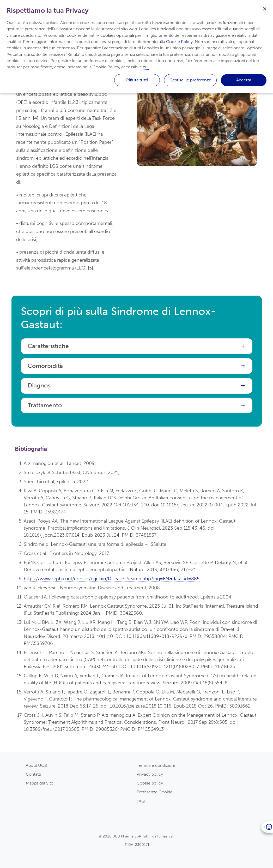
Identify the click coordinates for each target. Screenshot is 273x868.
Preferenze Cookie (154, 792)
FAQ (141, 801)
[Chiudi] (265, 8)
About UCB (36, 765)
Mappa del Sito (40, 783)
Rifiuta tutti (137, 80)
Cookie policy (150, 783)
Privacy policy (150, 774)
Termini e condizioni (156, 765)
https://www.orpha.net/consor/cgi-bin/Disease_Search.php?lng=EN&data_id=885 (112, 579)
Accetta (244, 80)
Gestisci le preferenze (190, 80)
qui (146, 67)
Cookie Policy (179, 42)
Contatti (33, 774)
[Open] (267, 827)
